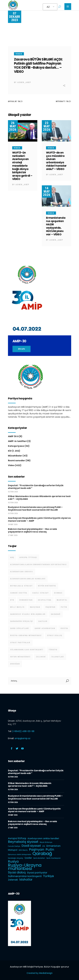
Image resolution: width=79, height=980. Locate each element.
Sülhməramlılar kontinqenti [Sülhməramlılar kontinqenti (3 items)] (27, 650)
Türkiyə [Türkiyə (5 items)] (53, 650)
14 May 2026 (47, 191)
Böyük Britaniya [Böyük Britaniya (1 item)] (47, 586)
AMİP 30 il (13, 436)
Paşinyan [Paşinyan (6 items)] (51, 607)
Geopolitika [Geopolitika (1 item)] (45, 600)
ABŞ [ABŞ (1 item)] (12, 557)
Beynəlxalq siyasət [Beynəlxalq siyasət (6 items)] (22, 586)
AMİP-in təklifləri (17, 441)
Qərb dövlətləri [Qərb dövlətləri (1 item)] (20, 628)
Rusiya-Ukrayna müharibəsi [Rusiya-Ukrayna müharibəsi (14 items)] (26, 635)
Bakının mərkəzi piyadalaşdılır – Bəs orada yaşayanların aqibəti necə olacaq (32, 530)
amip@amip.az (22, 738)
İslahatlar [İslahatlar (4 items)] (57, 657)
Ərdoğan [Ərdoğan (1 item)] (15, 664)
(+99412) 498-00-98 (23, 731)
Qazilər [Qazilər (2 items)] (43, 621)
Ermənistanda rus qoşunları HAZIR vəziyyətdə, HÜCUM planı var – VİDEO (56, 226)
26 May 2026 (13, 126)
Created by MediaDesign (40, 973)
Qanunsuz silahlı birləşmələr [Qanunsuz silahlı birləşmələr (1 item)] (28, 614)
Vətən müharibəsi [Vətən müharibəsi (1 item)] (20, 657)
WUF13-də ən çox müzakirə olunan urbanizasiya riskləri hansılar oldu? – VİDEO (56, 161)
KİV (10, 451)
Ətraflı (22, 349)
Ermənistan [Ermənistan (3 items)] (26, 600)
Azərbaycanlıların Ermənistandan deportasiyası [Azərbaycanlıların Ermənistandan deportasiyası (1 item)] (39, 565)
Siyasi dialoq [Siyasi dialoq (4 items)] (55, 635)
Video (19, 54)
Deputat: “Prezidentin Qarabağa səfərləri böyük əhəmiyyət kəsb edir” (36, 487)
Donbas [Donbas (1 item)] (58, 593)
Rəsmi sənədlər (17, 460)
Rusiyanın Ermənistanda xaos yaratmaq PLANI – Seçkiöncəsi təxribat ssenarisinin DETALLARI (35, 508)
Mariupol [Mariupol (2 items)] (62, 600)
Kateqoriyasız (16, 446)
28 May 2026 (13, 524)
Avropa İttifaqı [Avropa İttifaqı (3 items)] (28, 557)
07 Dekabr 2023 (15, 17)
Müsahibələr (15, 456)
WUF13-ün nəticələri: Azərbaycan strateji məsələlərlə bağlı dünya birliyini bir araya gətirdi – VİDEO (22, 166)
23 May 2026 (47, 126)
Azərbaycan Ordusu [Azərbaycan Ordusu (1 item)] (22, 572)
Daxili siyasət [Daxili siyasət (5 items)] (41, 593)
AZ (48, 7)
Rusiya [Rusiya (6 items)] (64, 628)
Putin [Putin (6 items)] (64, 607)
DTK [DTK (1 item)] (12, 600)
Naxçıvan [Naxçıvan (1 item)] (35, 607)
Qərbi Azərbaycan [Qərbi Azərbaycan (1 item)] (45, 628)
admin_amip (24, 82)
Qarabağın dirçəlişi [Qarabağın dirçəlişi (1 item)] (22, 621)
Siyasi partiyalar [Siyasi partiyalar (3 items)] (20, 643)
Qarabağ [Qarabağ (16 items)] (56, 614)
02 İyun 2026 (13, 492)
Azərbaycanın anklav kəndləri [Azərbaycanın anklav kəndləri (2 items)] (28, 579)
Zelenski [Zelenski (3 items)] (41, 657)
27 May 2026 (13, 535)
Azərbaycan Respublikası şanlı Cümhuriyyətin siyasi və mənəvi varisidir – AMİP (39, 519)
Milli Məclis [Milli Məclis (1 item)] (17, 607)
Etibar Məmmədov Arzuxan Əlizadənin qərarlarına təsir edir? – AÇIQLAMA (39, 498)
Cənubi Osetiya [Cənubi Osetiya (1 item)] (19, 593)
